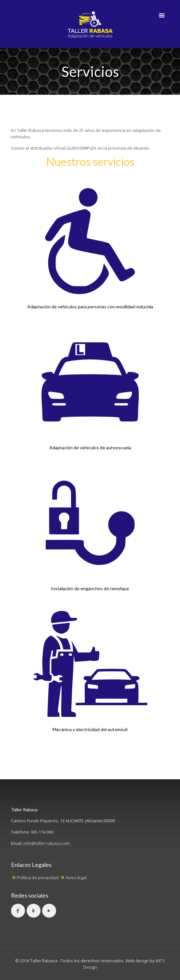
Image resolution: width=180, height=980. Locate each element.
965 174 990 (42, 832)
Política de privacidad (38, 878)
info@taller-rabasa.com (47, 843)
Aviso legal (76, 878)
